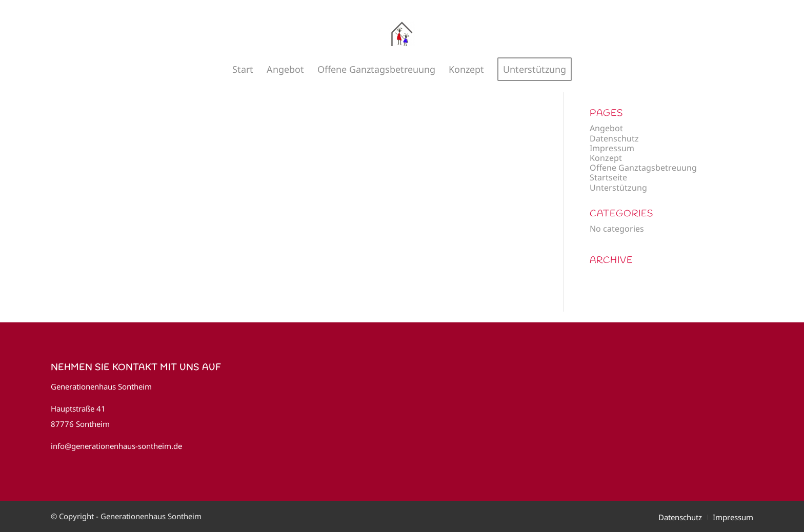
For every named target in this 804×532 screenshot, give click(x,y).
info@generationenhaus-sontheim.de (116, 446)
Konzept (606, 158)
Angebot (606, 128)
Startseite (608, 177)
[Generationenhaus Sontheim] (402, 33)
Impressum (612, 148)
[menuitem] (243, 69)
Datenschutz (614, 138)
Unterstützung (618, 188)
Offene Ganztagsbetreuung (643, 168)
